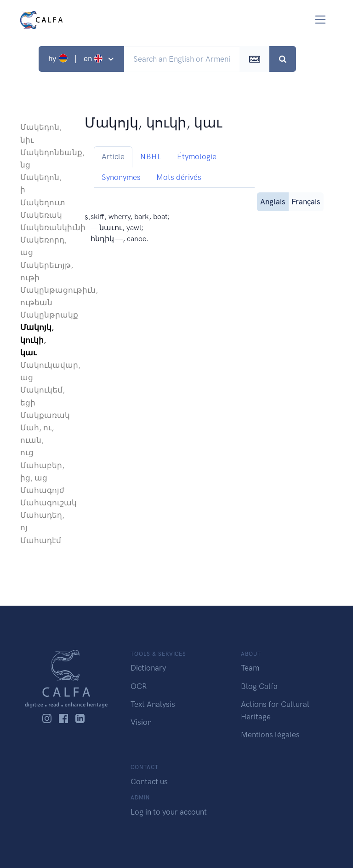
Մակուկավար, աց (38, 371)
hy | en (77, 58)
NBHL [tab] (151, 156)
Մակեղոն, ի (38, 183)
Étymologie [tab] (197, 156)
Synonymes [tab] (121, 177)
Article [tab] (113, 156)
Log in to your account (169, 812)
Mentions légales (270, 735)
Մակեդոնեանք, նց (38, 159)
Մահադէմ (38, 540)
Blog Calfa (259, 686)
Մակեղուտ (38, 203)
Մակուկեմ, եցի (38, 396)
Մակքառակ (38, 415)
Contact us (149, 781)
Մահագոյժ (38, 490)
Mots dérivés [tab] (179, 177)
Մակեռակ (38, 215)
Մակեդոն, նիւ (38, 133)
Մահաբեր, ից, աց (38, 472)
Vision (141, 722)
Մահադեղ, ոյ (38, 521)
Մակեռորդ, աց (38, 246)
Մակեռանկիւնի (38, 227)
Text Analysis (153, 704)
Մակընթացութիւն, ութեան (38, 296)
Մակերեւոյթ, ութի (38, 271)
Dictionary (148, 668)
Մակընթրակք (38, 315)
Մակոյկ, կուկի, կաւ (37, 340)
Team (250, 668)
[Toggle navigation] (321, 20)
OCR (139, 686)
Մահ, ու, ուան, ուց (37, 440)
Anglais (273, 201)
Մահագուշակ (38, 503)
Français (306, 201)
